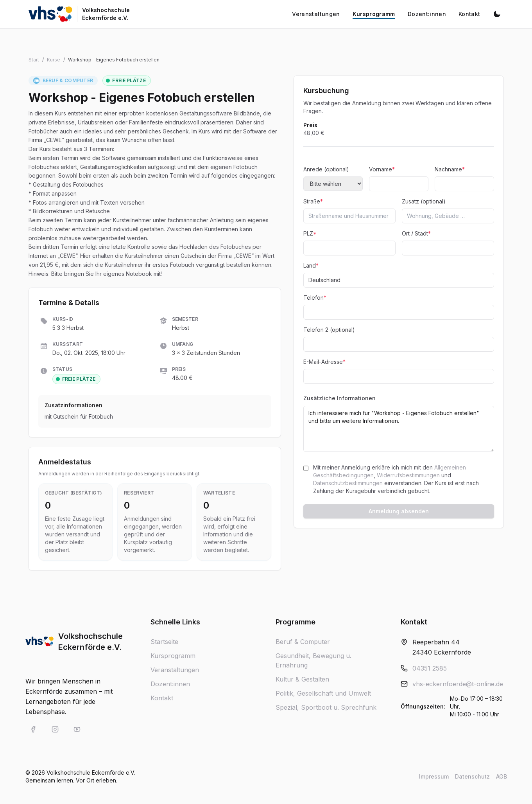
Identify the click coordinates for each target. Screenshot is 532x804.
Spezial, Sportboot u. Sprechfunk (326, 707)
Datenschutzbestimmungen (348, 483)
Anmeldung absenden (399, 511)
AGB (502, 776)
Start (34, 60)
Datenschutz (472, 776)
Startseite (164, 642)
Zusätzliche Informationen (339, 398)
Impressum (434, 776)
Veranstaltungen (175, 670)
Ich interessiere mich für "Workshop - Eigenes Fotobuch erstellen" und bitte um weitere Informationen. (399, 429)
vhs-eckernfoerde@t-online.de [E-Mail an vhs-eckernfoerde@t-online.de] (458, 684)
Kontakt (162, 698)
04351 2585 (430, 668)
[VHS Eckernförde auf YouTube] (77, 729)
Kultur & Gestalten (302, 679)
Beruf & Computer (303, 642)
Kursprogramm (173, 656)
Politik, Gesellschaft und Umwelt (323, 693)
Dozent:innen (170, 684)
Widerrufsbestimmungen (408, 475)
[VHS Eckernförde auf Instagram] (55, 729)
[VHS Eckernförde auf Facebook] (33, 729)
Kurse (54, 60)
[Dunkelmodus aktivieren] (497, 14)
